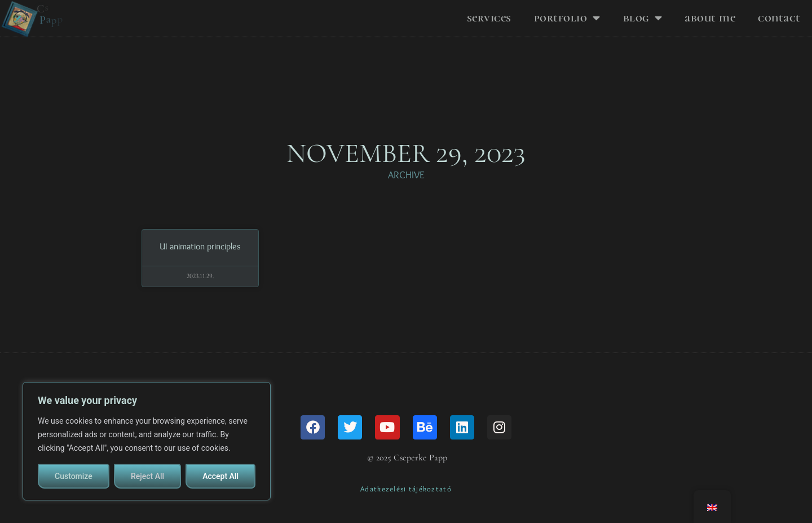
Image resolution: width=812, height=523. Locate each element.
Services (489, 18)
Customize (74, 476)
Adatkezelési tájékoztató (406, 504)
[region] (147, 441)
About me (710, 18)
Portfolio (567, 18)
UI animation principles (200, 261)
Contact (779, 18)
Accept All (220, 476)
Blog (643, 18)
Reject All (147, 476)
